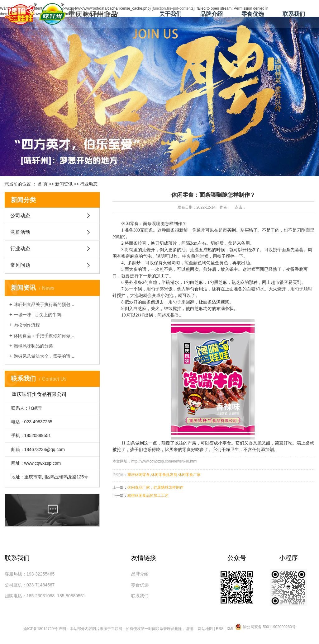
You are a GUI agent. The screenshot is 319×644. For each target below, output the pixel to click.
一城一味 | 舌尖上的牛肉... (39, 315)
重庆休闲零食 (139, 475)
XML (231, 629)
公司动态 (20, 216)
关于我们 (170, 14)
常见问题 (20, 265)
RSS (220, 629)
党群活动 (20, 232)
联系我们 (294, 14)
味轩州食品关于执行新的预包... (44, 304)
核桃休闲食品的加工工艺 (148, 496)
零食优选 (253, 14)
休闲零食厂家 (189, 475)
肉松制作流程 (27, 325)
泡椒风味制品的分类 (33, 346)
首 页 (43, 184)
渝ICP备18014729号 (40, 629)
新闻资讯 (64, 184)
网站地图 (205, 629)
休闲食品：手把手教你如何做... (44, 336)
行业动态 (89, 184)
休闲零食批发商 (164, 475)
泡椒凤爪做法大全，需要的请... (44, 356)
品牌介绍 (212, 14)
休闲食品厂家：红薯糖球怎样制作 (155, 487)
